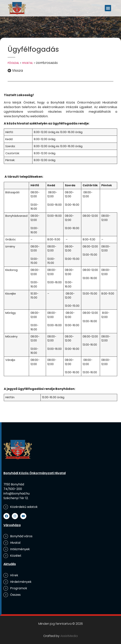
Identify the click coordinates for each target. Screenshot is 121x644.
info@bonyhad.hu (17, 493)
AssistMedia (69, 636)
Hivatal (27, 63)
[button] (108, 8)
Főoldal (13, 63)
